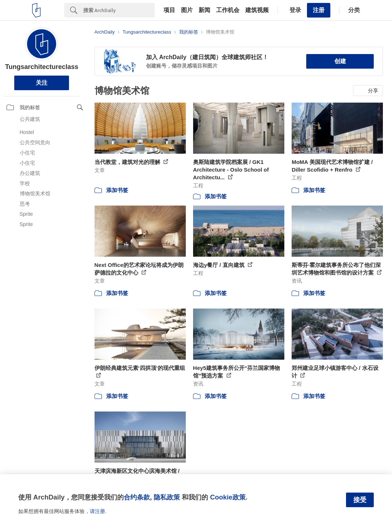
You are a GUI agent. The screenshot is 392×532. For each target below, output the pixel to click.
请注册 (97, 511)
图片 (187, 10)
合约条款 (137, 497)
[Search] (119, 10)
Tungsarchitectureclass (42, 67)
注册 (319, 10)
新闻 (204, 10)
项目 (169, 10)
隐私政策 (167, 497)
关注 (42, 83)
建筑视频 (257, 10)
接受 (360, 500)
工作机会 (228, 10)
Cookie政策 (228, 497)
